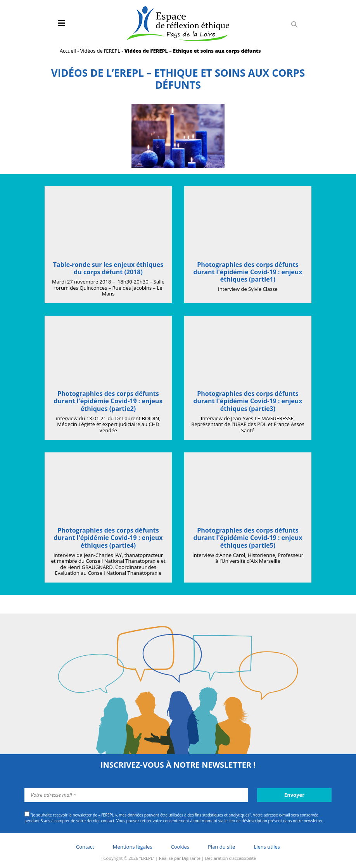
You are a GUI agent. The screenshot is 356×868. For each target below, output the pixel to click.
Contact (85, 847)
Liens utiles (267, 847)
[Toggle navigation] (62, 23)
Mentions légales (133, 847)
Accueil (68, 51)
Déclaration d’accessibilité (231, 858)
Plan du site (221, 847)
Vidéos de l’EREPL (100, 51)
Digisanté (191, 858)
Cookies (180, 847)
